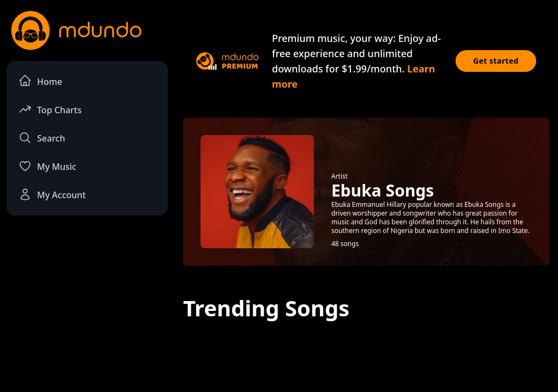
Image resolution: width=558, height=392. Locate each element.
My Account (52, 194)
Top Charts (50, 109)
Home (40, 81)
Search (42, 138)
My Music (47, 166)
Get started (496, 61)
